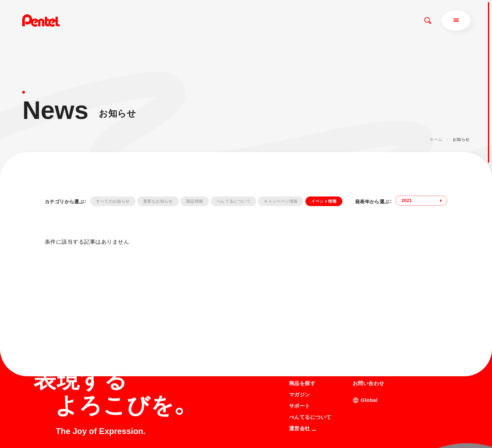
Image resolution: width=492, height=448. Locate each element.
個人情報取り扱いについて (314, 430)
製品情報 (195, 201)
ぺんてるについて (234, 201)
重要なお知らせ (158, 201)
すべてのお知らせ (113, 201)
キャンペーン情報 (281, 201)
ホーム (436, 139)
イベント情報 (324, 201)
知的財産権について (308, 438)
